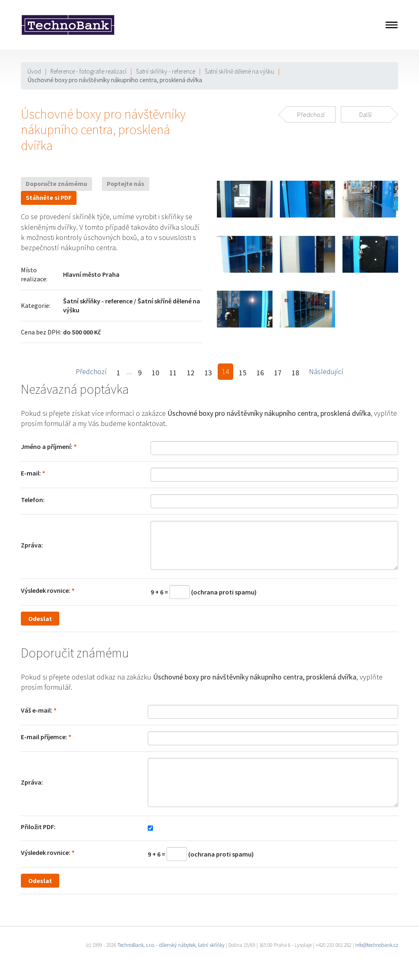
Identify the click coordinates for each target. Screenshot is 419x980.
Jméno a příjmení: (47, 446)
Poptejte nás (126, 184)
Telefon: (33, 500)
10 (155, 373)
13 (208, 373)
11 (173, 373)
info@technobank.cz (377, 945)
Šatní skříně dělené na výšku (239, 71)
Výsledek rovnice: (46, 590)
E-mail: (31, 473)
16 (260, 373)
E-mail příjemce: (44, 737)
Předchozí (91, 371)
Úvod (34, 71)
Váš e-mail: (37, 710)
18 (295, 373)
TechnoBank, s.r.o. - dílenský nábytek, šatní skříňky (171, 945)
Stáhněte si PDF (49, 198)
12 (191, 373)
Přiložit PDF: (38, 827)
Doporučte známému (56, 184)
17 (278, 373)
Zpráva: (32, 545)
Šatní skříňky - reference (166, 71)
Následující (326, 371)
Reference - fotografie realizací (88, 71)
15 (243, 373)
